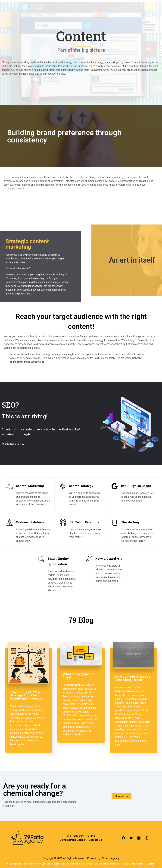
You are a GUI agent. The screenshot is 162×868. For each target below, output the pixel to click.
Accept (151, 864)
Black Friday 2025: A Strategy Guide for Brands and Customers (27, 695)
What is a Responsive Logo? (78, 676)
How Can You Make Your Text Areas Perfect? (133, 678)
